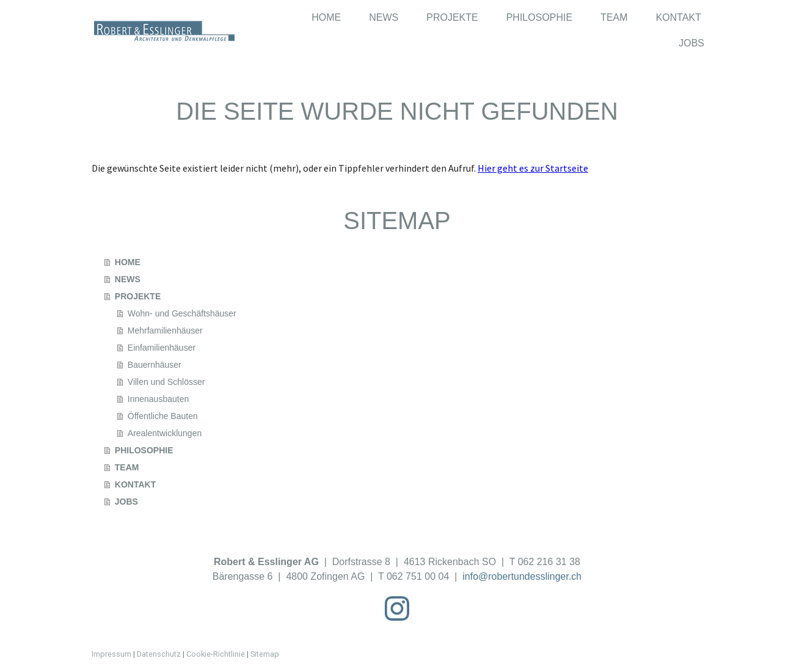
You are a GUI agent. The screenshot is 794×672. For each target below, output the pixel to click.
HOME (326, 17)
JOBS (691, 43)
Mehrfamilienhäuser (165, 331)
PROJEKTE (452, 17)
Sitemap (265, 654)
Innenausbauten (158, 399)
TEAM (614, 17)
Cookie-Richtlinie (216, 654)
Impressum (111, 654)
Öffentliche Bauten (163, 416)
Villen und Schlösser (166, 382)
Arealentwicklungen (165, 433)
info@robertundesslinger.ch (522, 576)
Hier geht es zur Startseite (533, 168)
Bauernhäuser (155, 365)
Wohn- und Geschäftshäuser (182, 313)
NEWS (384, 17)
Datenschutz (159, 654)
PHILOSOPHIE (539, 17)
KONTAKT (679, 17)
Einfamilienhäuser (162, 348)
